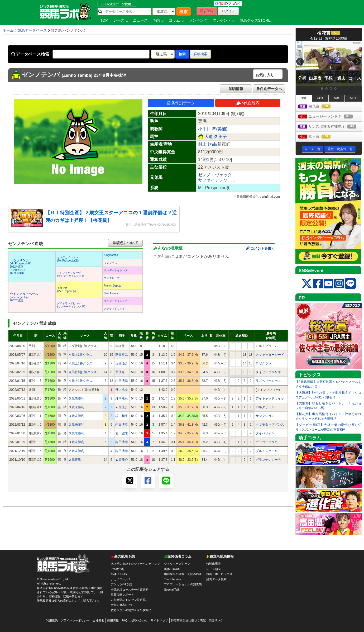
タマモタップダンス (270, 425)
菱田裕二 (122, 355)
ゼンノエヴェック (215, 175)
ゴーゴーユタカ (267, 442)
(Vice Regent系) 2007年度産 (24, 297)
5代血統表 (248, 103)
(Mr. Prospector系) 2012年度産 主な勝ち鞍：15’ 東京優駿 (21, 267)
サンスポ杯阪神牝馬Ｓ (330, 127)
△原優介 (122, 363)
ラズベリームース (268, 381)
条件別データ (181, 103)
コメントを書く (263, 248)
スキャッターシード (270, 355)
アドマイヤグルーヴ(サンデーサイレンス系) (71, 274)
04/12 (337, 98)
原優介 (120, 372)
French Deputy (113, 286)
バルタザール (265, 407)
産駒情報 (236, 89)
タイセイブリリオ (268, 372)
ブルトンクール (267, 451)
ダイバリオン (265, 433)
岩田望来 (122, 433)
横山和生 (122, 416)
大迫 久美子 (215, 137)
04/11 (320, 98)
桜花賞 (319, 107)
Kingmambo (111, 255)
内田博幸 (122, 381)
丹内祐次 (122, 390)
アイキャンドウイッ (270, 398)
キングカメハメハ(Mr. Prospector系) (68, 259)
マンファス (111, 263)
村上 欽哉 (207, 144)
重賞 (304, 98)
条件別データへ (269, 89)
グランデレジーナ (268, 460)
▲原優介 (122, 407)
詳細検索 (200, 54)
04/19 (353, 98)
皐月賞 (319, 137)
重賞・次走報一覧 (340, 149)
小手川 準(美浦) (213, 129)
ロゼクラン (264, 363)
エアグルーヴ (112, 278)
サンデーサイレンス (116, 270)
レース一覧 (313, 149)
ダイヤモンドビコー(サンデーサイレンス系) (71, 305)
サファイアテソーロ (217, 180)
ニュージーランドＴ (330, 117)
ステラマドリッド (114, 309)
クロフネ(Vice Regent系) (66, 290)
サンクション (265, 416)
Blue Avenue (111, 293)
